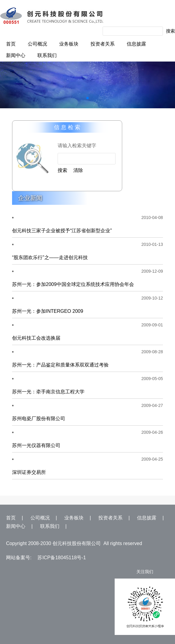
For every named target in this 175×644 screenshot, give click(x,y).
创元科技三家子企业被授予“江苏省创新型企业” (62, 231)
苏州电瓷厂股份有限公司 (39, 419)
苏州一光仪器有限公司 (36, 445)
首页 (11, 44)
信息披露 (136, 44)
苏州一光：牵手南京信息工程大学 (48, 392)
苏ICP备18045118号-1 (62, 558)
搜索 (170, 31)
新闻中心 (16, 55)
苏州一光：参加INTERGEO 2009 (48, 311)
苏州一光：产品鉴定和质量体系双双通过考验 (60, 365)
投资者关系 (103, 44)
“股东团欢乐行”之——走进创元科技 (50, 257)
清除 (78, 170)
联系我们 (47, 55)
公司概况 (37, 44)
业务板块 (69, 44)
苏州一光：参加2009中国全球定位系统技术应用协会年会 (73, 284)
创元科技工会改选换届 (36, 338)
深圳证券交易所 (29, 472)
